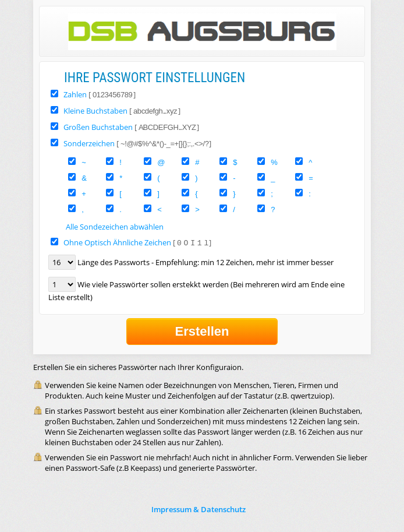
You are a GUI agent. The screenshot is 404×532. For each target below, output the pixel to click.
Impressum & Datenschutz (199, 509)
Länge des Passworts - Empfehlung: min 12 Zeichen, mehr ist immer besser (205, 262)
